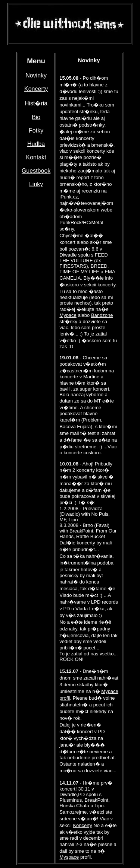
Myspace (69, 857)
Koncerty (36, 89)
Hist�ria (36, 103)
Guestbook (36, 171)
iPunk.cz (69, 197)
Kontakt (36, 157)
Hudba (36, 144)
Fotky (36, 131)
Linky (36, 184)
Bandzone (102, 315)
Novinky (36, 75)
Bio (36, 117)
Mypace (68, 315)
